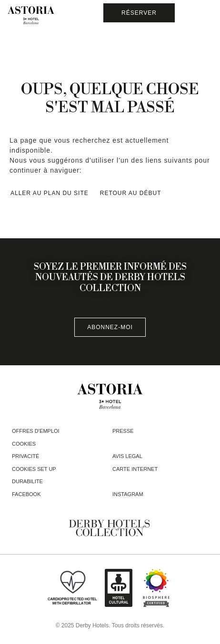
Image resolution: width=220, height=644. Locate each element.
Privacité (25, 456)
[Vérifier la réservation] (139, 13)
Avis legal (127, 456)
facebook (26, 494)
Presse (123, 431)
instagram (128, 494)
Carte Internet (135, 469)
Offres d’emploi (36, 431)
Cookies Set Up (34, 469)
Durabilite (27, 481)
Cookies (24, 444)
